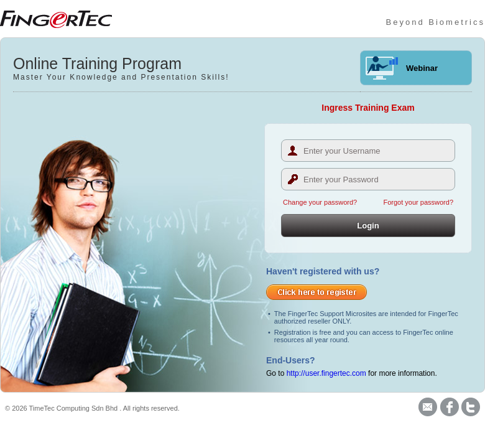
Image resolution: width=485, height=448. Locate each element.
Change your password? (320, 202)
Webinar (422, 68)
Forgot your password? (419, 202)
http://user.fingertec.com (326, 373)
